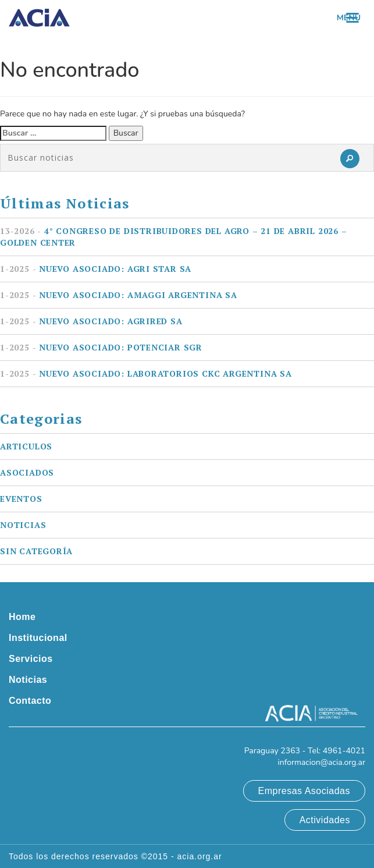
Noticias (23, 525)
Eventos (21, 499)
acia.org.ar (200, 856)
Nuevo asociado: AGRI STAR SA (96, 269)
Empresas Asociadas (304, 791)
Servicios (31, 659)
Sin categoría (36, 551)
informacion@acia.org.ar (321, 762)
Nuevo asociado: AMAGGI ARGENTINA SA (119, 295)
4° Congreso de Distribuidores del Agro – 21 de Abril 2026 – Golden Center (174, 237)
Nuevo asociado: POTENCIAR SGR (101, 347)
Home (22, 617)
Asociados (27, 472)
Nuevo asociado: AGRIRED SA (91, 321)
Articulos (26, 446)
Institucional (38, 638)
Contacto (30, 701)
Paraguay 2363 (272, 751)
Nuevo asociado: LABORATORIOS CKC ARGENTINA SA (146, 373)
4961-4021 (344, 751)
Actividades (325, 820)
